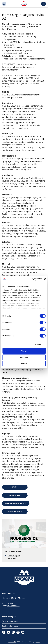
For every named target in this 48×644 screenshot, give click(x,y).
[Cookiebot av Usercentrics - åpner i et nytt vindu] (32, 279)
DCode (38, 642)
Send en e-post (14, 556)
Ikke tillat (24, 363)
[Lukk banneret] (45, 279)
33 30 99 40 (13, 559)
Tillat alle (24, 351)
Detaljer (38, 344)
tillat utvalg (24, 357)
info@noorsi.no (13, 606)
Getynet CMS (12, 642)
